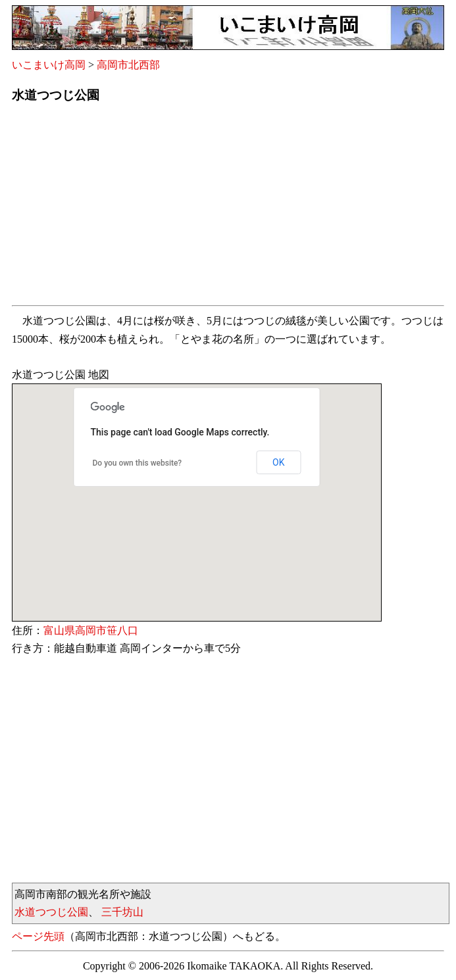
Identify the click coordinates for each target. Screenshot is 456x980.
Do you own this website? (138, 463)
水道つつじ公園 (51, 912)
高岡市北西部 (128, 65)
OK (278, 462)
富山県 (59, 630)
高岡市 (91, 630)
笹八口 (122, 630)
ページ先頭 (38, 936)
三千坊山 (122, 912)
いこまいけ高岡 (49, 65)
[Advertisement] (228, 208)
